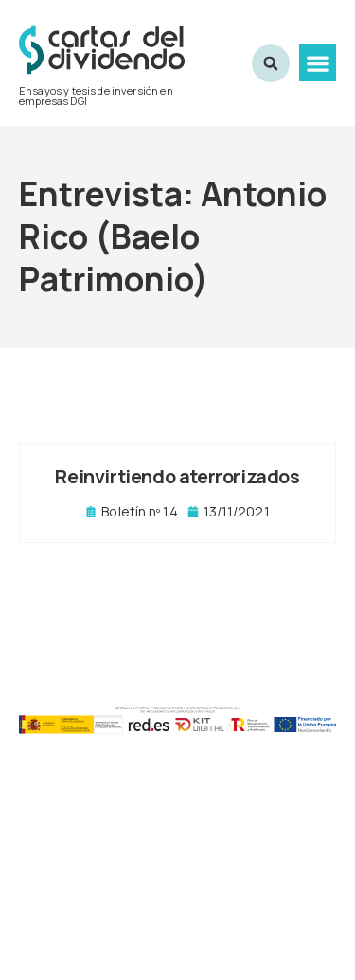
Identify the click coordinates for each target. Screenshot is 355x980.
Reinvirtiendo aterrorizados (177, 476)
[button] (318, 63)
